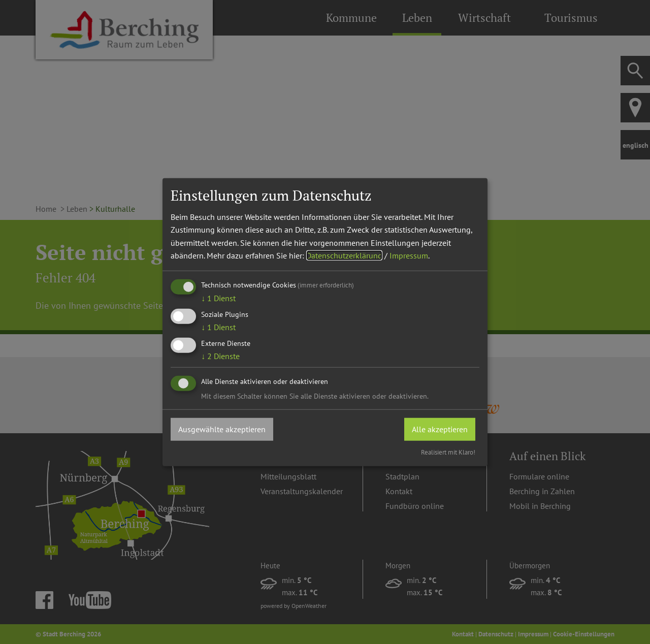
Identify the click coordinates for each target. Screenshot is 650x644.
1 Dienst (218, 298)
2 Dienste (220, 356)
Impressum (409, 255)
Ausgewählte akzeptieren (222, 429)
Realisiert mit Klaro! (448, 452)
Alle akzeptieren (440, 429)
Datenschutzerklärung (344, 255)
